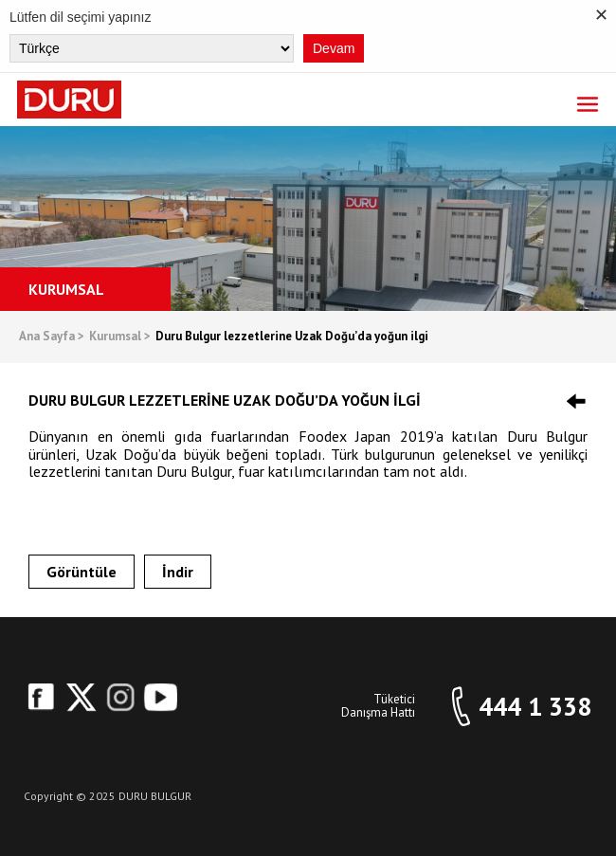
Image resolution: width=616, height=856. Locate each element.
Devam (334, 48)
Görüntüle (82, 572)
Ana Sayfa (52, 337)
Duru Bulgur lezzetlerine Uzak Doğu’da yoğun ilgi (292, 337)
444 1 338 (535, 707)
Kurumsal (120, 337)
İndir (178, 572)
